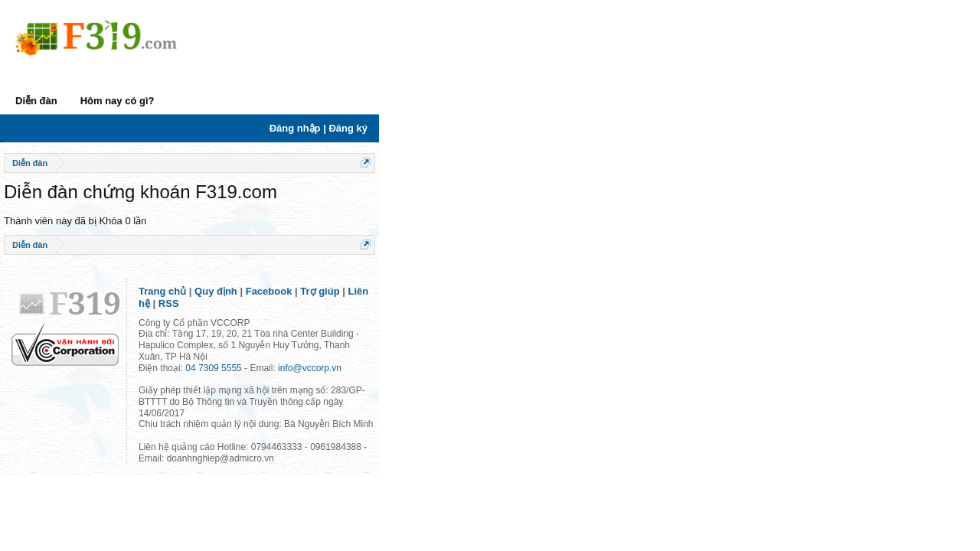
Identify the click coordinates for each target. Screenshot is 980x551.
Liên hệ (396, 322)
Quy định (247, 322)
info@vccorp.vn (340, 364)
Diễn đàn (67, 101)
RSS (432, 322)
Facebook (300, 322)
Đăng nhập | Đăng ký (889, 128)
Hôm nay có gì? (148, 101)
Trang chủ (193, 322)
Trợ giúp (350, 322)
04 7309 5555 (244, 364)
